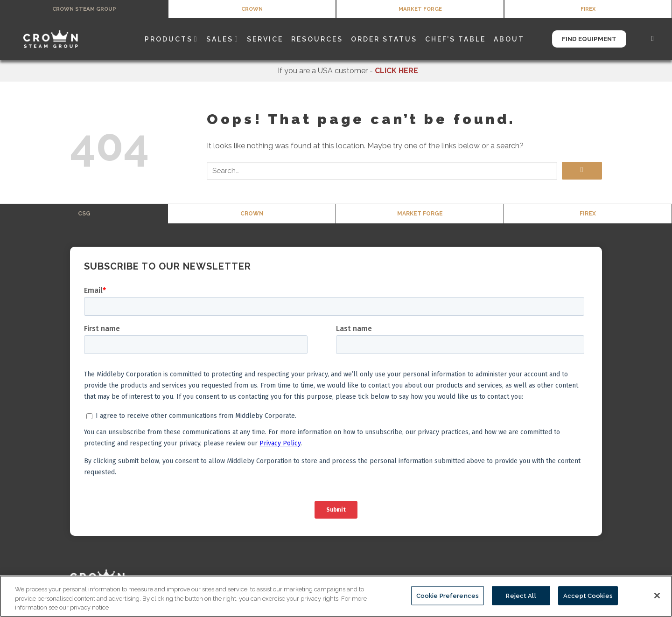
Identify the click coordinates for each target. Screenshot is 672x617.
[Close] (657, 596)
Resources (317, 41)
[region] (336, 596)
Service (265, 41)
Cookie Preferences (448, 595)
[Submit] (582, 172)
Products (171, 40)
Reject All (521, 595)
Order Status (384, 41)
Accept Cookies (588, 595)
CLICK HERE (396, 72)
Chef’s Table (455, 41)
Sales (223, 40)
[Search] (653, 40)
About (509, 41)
